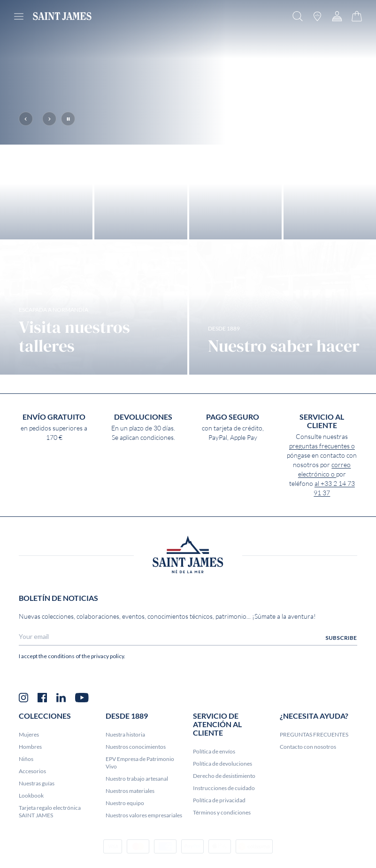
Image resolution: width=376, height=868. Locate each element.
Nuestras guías (37, 823)
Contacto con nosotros (308, 786)
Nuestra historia (125, 774)
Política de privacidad (219, 840)
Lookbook (31, 835)
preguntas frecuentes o (322, 486)
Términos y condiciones (222, 852)
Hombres (30, 786)
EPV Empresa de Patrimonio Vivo (140, 802)
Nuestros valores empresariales (144, 855)
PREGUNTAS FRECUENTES (314, 774)
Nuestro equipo (125, 842)
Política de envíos (214, 791)
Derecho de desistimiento (224, 815)
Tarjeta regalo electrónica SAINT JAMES (50, 851)
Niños (26, 798)
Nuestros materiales (130, 830)
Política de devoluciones (223, 803)
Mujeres (29, 774)
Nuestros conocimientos (136, 786)
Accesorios (32, 810)
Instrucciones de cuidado (224, 827)
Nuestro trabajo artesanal (137, 818)
